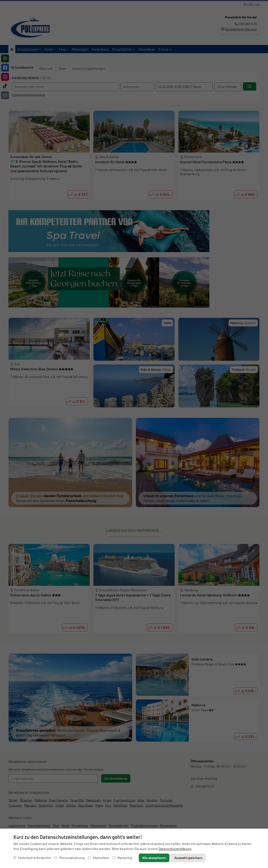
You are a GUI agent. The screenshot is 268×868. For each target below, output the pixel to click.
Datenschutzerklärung (175, 849)
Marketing (122, 858)
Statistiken (99, 858)
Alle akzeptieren (154, 858)
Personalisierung (70, 858)
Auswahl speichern (188, 858)
